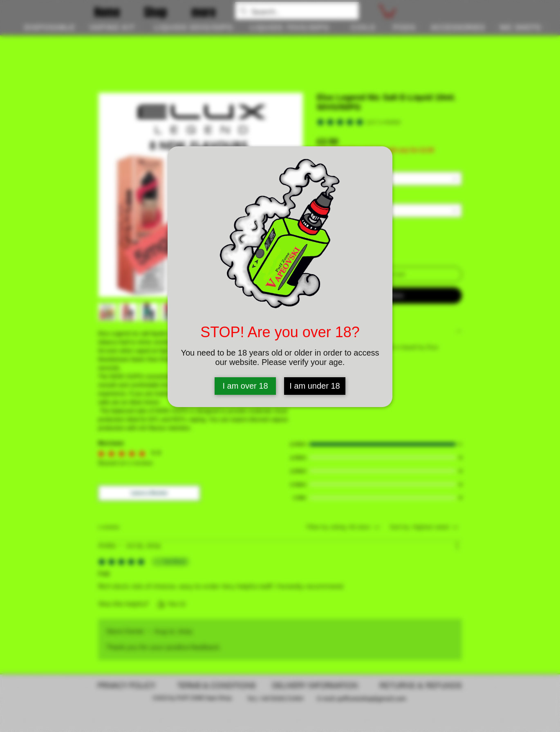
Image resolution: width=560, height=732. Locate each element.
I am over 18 (245, 386)
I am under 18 (315, 386)
